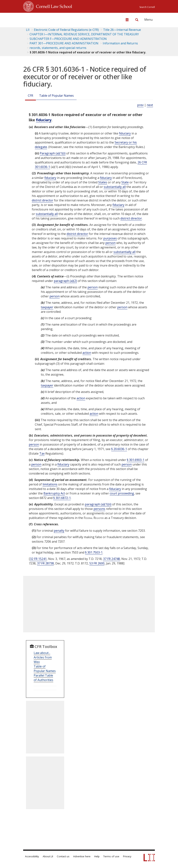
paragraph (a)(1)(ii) (98, 504)
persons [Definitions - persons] (99, 509)
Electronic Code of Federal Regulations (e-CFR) (66, 30)
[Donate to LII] (127, 20)
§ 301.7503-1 (94, 552)
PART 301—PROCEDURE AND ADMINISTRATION (64, 43)
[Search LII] (137, 20)
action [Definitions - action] (87, 353)
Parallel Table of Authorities (43, 678)
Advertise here (82, 856)
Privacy (127, 856)
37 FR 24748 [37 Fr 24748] (111, 559)
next (150, 105)
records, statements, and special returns (58, 48)
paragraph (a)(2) (65, 281)
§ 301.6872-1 (62, 498)
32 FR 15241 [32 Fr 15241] (38, 559)
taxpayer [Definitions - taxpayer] (47, 307)
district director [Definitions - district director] (43, 200)
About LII (48, 856)
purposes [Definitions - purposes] (110, 238)
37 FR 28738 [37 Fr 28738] (45, 563)
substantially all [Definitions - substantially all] (115, 187)
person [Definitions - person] (110, 243)
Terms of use (111, 856)
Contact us (63, 856)
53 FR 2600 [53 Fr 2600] (97, 563)
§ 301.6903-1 (136, 460)
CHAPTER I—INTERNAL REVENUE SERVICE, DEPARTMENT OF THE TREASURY (84, 34)
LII (28, 30)
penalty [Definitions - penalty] (59, 531)
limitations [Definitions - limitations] (50, 484)
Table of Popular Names (56, 96)
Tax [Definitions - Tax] (42, 453)
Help (97, 856)
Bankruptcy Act (54, 493)
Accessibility (32, 856)
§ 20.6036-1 (119, 449)
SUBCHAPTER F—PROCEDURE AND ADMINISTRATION (68, 39)
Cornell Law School (53, 6)
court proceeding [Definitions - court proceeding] (122, 493)
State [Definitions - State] (125, 182)
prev (140, 105)
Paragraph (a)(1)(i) (53, 153)
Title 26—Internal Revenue (122, 30)
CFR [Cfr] (30, 96)
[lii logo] (38, 19)
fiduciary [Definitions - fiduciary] (44, 120)
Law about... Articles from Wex (43, 657)
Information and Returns (120, 43)
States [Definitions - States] (103, 182)
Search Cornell (147, 7)
